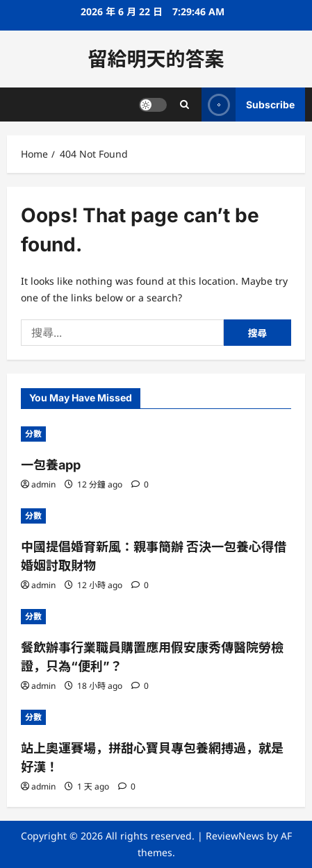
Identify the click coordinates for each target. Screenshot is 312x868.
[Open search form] (184, 105)
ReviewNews (235, 836)
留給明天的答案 (156, 59)
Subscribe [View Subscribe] (248, 105)
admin (43, 484)
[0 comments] (140, 484)
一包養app (51, 465)
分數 (33, 434)
